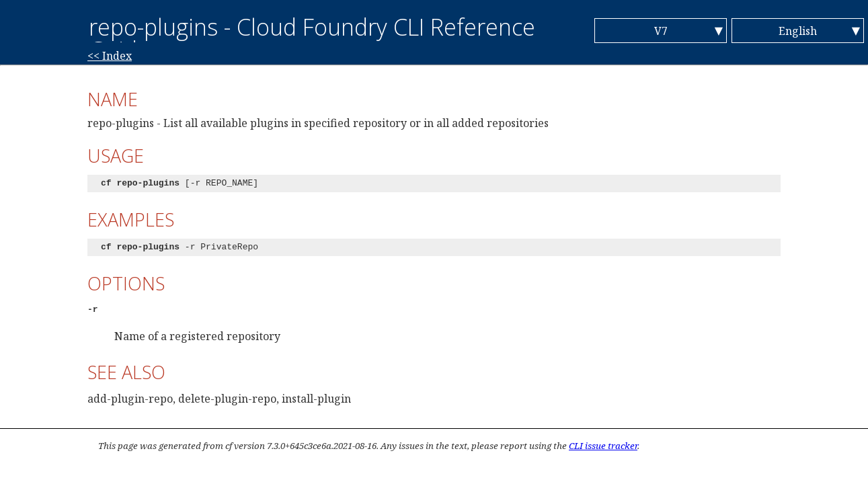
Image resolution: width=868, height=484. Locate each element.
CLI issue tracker (603, 446)
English (798, 31)
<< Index (110, 56)
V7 (661, 31)
